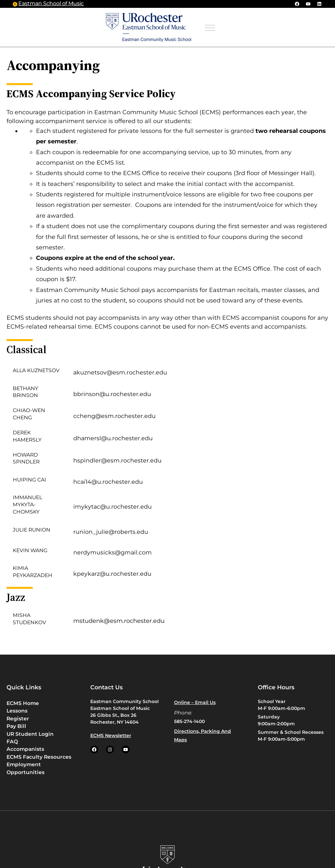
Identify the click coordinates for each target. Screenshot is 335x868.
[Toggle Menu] (210, 28)
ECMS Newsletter (111, 735)
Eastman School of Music (51, 4)
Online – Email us (195, 702)
